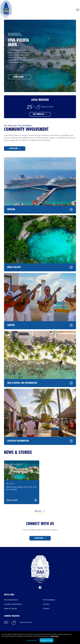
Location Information (40, 441)
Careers (40, 325)
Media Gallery (40, 267)
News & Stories (10, 608)
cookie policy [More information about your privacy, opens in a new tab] (55, 638)
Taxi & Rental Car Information (40, 383)
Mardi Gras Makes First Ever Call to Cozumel (22, 488)
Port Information (11, 600)
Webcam (40, 210)
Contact (46, 604)
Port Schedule (49, 600)
